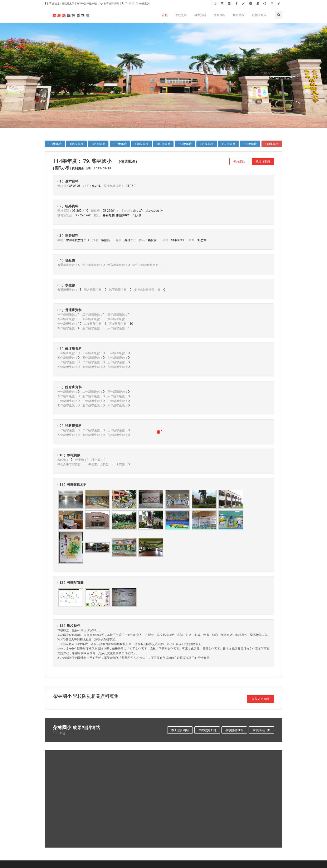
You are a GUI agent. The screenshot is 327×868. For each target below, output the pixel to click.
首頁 (165, 15)
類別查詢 (239, 15)
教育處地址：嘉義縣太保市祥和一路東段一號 (71, 3)
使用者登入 (259, 15)
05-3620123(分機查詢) (136, 3)
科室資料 (200, 15)
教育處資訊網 (109, 3)
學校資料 (181, 15)
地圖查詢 (219, 15)
